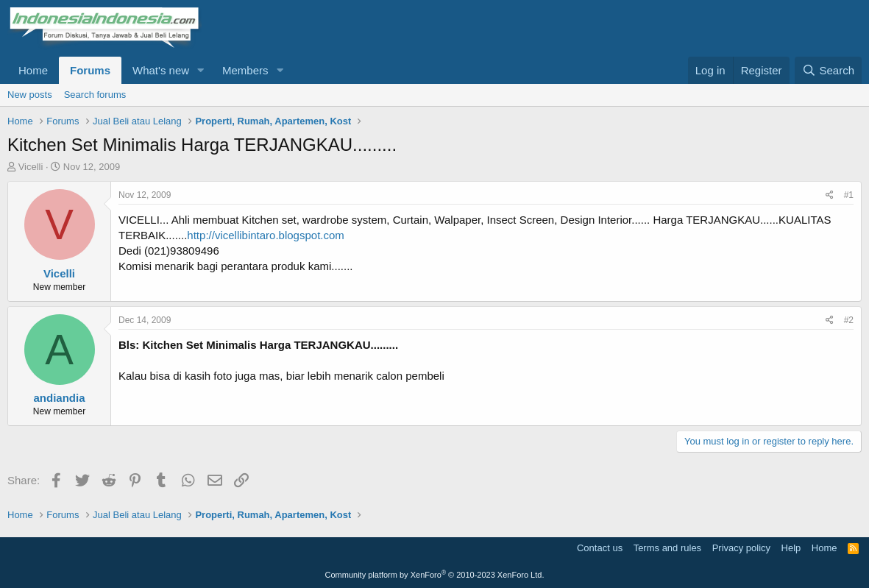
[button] (201, 70)
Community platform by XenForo (435, 575)
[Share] (830, 195)
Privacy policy (741, 548)
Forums (90, 70)
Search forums (95, 95)
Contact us (600, 548)
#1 (849, 195)
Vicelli (31, 167)
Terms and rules (667, 548)
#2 (849, 320)
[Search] (828, 70)
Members (245, 70)
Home (33, 70)
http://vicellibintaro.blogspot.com (265, 235)
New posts (30, 95)
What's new (161, 70)
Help (791, 548)
